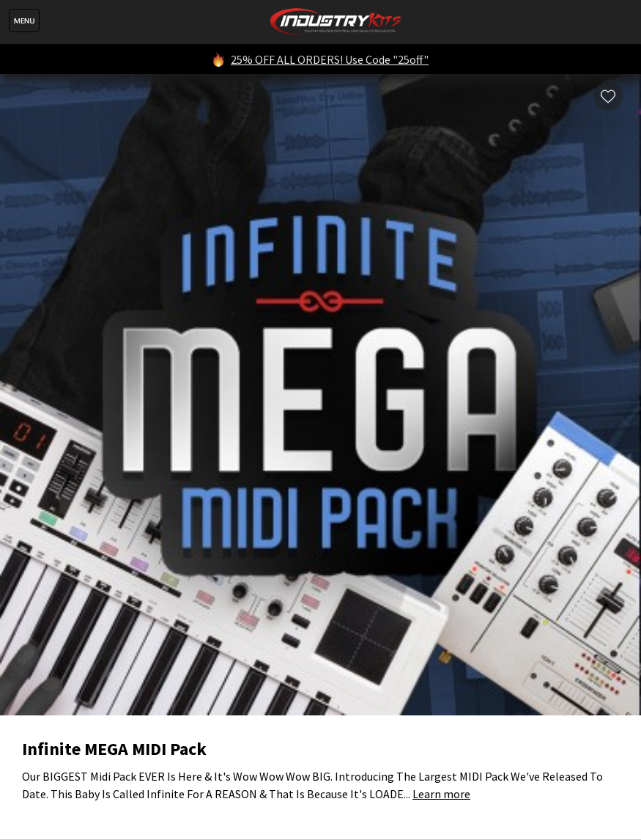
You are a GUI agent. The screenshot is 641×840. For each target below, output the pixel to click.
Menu (24, 21)
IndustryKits (336, 22)
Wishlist (608, 96)
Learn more (441, 794)
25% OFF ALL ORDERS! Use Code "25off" (330, 59)
